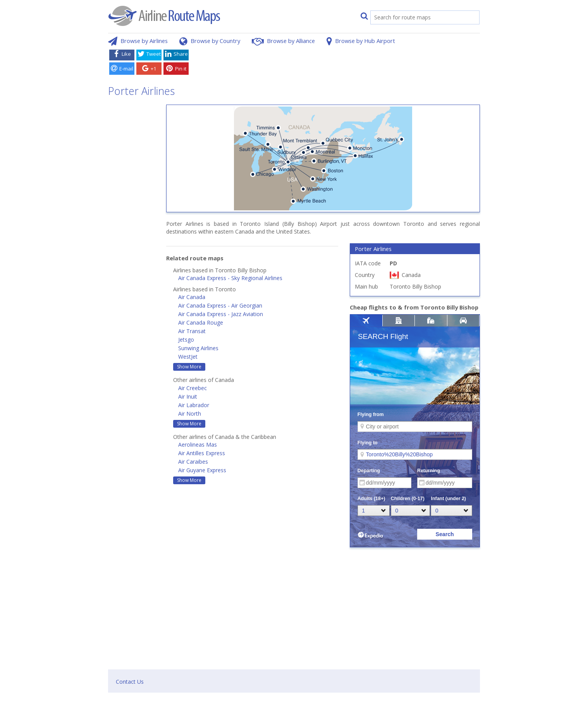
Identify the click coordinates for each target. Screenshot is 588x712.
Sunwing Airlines (198, 348)
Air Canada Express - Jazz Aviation (221, 314)
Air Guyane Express (202, 470)
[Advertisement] (336, 63)
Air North (190, 414)
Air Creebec (193, 388)
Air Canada (192, 297)
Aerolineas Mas (198, 445)
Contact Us (130, 682)
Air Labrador (194, 405)
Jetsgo (186, 340)
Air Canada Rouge (201, 322)
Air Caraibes (193, 462)
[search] (417, 18)
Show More (189, 367)
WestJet (188, 357)
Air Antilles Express (202, 453)
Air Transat (192, 331)
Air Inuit (188, 396)
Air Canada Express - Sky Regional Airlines (230, 278)
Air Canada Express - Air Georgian (220, 305)
